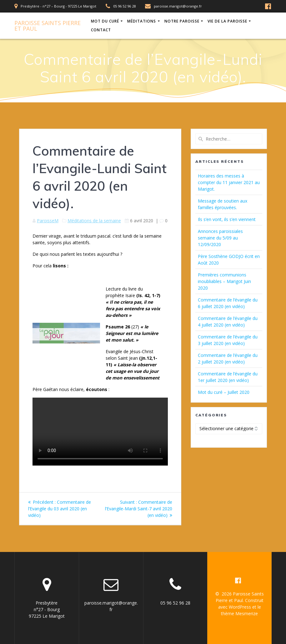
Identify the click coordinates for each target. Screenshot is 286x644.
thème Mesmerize (239, 613)
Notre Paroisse (182, 21)
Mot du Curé (105, 21)
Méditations (142, 21)
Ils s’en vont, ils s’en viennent (227, 219)
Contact (101, 30)
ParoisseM (48, 221)
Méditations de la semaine (94, 221)
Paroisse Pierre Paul (48, 26)
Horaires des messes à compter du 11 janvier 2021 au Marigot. (229, 182)
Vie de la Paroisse (227, 21)
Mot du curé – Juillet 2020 (224, 392)
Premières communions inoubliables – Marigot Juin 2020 (224, 281)
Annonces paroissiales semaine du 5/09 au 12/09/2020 (220, 238)
